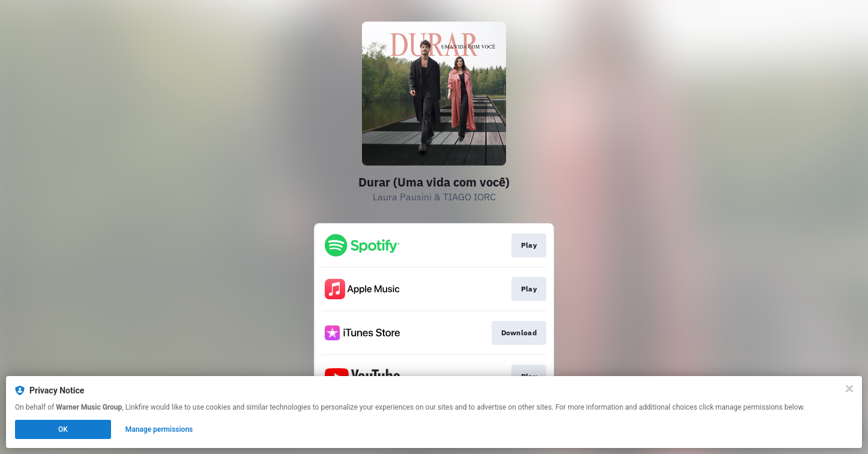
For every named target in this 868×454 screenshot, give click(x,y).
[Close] (849, 389)
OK (63, 429)
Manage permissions (159, 429)
